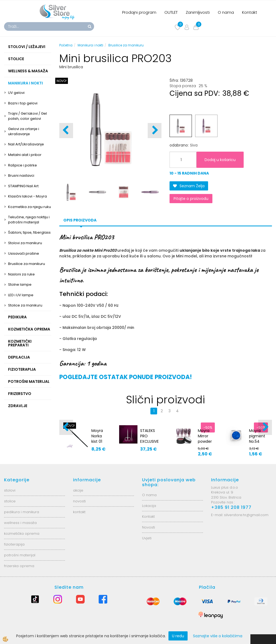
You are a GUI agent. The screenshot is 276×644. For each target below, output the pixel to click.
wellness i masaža (20, 523)
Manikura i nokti (90, 45)
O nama (226, 12)
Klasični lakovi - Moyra (27, 196)
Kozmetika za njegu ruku (30, 207)
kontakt (79, 512)
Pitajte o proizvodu (191, 199)
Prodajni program (139, 12)
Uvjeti (147, 538)
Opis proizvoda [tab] (80, 220)
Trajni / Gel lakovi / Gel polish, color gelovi (27, 116)
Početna (66, 45)
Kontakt (250, 12)
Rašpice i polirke (23, 165)
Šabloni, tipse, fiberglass (29, 232)
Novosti (149, 527)
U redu (178, 636)
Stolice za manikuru (25, 305)
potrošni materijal (20, 555)
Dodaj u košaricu (220, 160)
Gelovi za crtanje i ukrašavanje (24, 131)
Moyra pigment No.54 (257, 436)
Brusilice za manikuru (27, 264)
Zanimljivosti (198, 12)
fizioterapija (14, 544)
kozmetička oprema (22, 534)
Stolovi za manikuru (25, 243)
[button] (155, 131)
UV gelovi (16, 93)
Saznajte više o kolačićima (218, 636)
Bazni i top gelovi (23, 103)
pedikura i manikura (22, 512)
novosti (79, 501)
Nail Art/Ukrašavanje (26, 144)
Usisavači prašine (24, 253)
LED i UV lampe (21, 295)
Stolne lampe (20, 284)
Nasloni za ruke (21, 274)
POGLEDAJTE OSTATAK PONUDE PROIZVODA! (126, 377)
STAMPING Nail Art (23, 186)
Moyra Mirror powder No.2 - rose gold (205, 444)
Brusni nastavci (21, 176)
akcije (78, 490)
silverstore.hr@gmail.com (246, 515)
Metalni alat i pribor (25, 155)
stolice (10, 501)
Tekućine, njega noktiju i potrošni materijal (29, 220)
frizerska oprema (19, 566)
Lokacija (149, 506)
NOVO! (62, 81)
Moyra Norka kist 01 (97, 436)
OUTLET (171, 12)
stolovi (10, 490)
